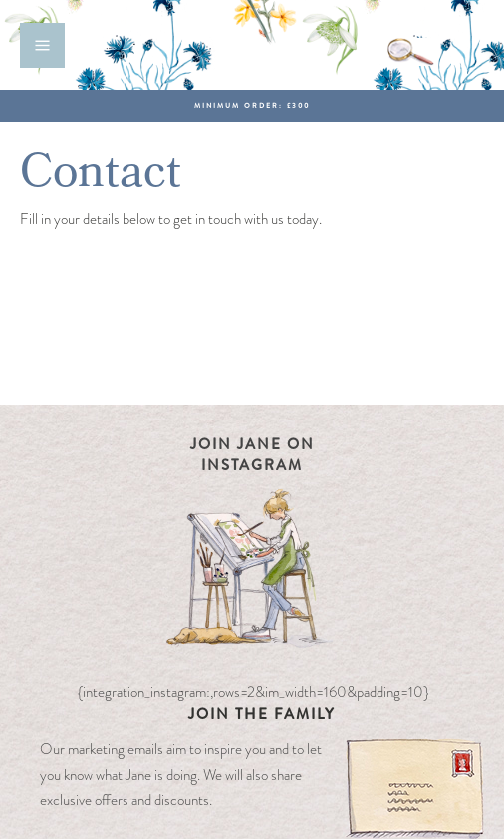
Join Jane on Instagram (252, 455)
